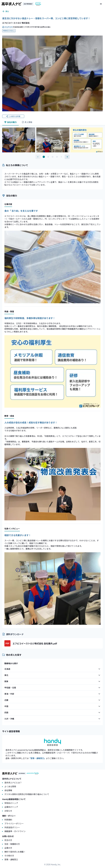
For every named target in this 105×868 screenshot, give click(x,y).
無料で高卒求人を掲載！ (15, 852)
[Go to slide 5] (61, 157)
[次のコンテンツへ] (67, 157)
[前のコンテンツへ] (38, 157)
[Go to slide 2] (48, 157)
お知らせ (8, 811)
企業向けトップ (11, 807)
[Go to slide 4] (57, 157)
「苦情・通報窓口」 (37, 758)
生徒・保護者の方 (12, 844)
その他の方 (9, 856)
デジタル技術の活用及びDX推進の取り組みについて (27, 794)
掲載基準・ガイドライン (15, 831)
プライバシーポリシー (14, 823)
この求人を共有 (13, 116)
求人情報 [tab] (27, 122)
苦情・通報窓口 (11, 859)
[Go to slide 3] (53, 157)
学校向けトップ (11, 803)
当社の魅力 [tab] (10, 122)
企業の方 (8, 848)
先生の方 (8, 840)
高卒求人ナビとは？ (13, 783)
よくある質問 (10, 786)
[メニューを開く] (101, 4)
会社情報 (8, 790)
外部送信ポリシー (12, 827)
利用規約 (8, 820)
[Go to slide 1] (44, 157)
